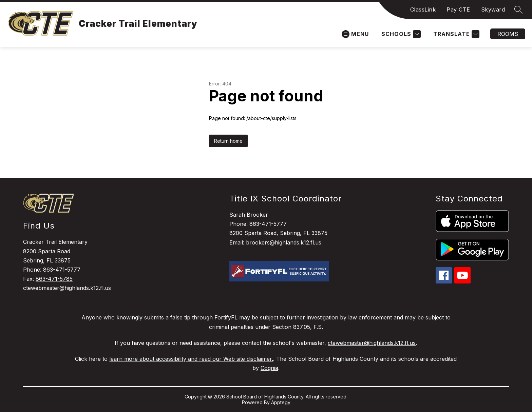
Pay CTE (458, 9)
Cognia (269, 368)
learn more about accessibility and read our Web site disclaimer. (191, 359)
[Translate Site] (455, 34)
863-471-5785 (54, 279)
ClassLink (423, 9)
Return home (228, 141)
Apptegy (281, 402)
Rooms (508, 34)
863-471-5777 (62, 270)
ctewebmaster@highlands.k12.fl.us (372, 343)
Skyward (493, 9)
